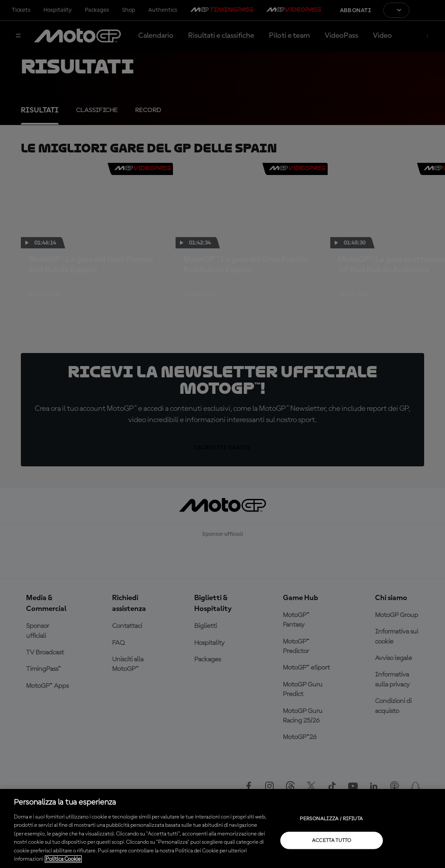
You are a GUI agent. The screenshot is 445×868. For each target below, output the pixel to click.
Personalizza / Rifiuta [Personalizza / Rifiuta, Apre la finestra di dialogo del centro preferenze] (331, 818)
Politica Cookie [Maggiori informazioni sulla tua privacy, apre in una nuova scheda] (63, 859)
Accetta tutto (332, 840)
